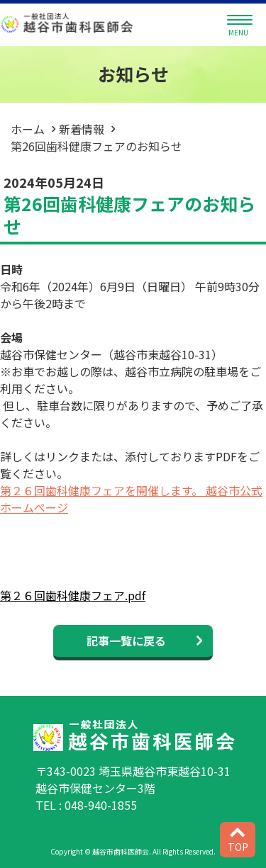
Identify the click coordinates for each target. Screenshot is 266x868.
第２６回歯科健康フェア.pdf (73, 595)
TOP (238, 841)
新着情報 (82, 129)
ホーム (28, 129)
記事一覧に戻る (126, 641)
